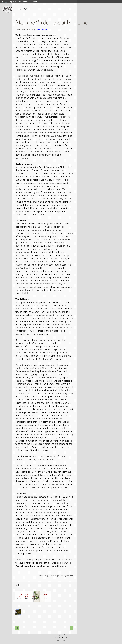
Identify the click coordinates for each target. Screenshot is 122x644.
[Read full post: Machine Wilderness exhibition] (32, 597)
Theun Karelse (41, 29)
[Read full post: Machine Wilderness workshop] (64, 597)
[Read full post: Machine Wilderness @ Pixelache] (21, 597)
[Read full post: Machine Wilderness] (53, 597)
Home (4, 2)
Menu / (22, 9)
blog (11, 2)
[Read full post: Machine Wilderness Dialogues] (42, 597)
